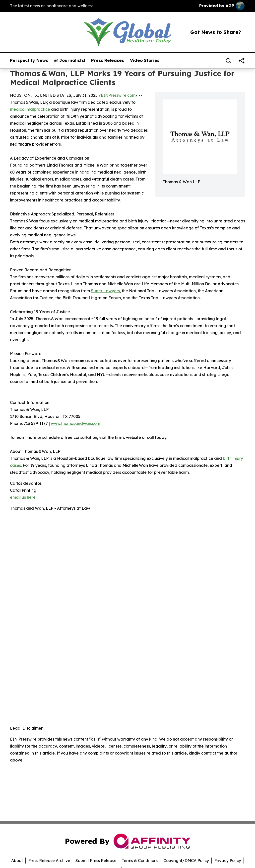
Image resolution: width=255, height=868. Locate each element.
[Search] (228, 61)
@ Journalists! (70, 60)
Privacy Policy (228, 861)
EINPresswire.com (118, 95)
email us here (23, 497)
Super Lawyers (105, 291)
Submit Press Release (96, 861)
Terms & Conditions (140, 861)
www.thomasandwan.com (75, 423)
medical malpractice (30, 109)
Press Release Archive (49, 861)
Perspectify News (29, 60)
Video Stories (145, 60)
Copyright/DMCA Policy (186, 861)
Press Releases (108, 60)
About (17, 861)
